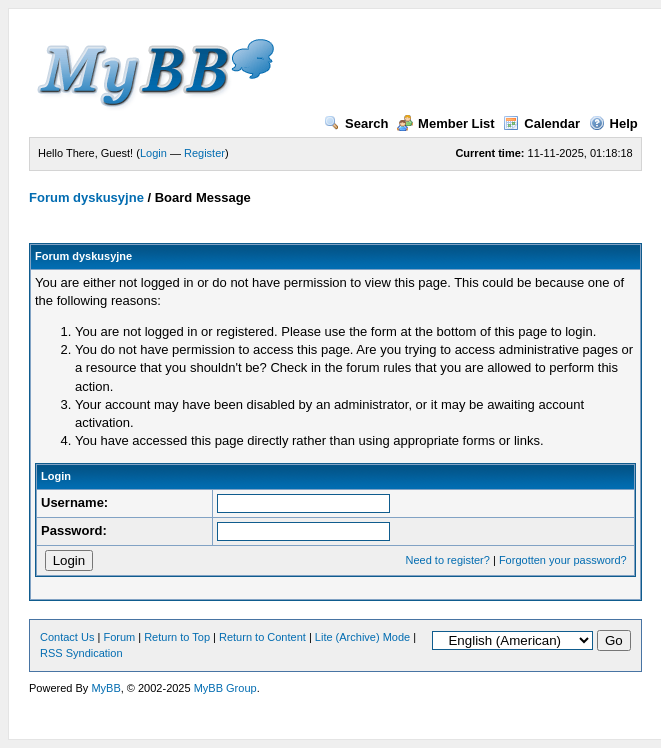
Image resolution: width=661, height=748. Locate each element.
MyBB (105, 688)
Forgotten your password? (563, 560)
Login (153, 153)
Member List (446, 123)
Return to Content (262, 637)
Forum (119, 637)
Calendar (541, 123)
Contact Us (67, 637)
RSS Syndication (81, 653)
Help (613, 123)
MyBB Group (225, 688)
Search (356, 123)
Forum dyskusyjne (86, 197)
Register (204, 153)
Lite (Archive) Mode (362, 637)
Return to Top (177, 637)
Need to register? (448, 560)
